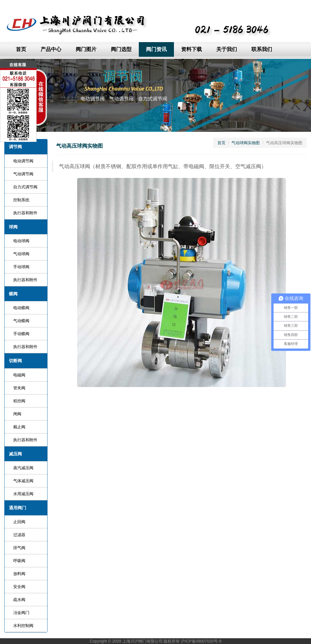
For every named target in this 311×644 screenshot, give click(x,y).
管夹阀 (19, 388)
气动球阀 (21, 254)
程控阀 (19, 401)
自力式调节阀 (25, 187)
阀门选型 (121, 49)
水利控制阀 (23, 626)
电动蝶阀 (21, 308)
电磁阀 (19, 375)
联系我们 (262, 49)
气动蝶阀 (21, 321)
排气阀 (19, 548)
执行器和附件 (25, 213)
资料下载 (191, 49)
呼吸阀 (19, 561)
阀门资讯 (156, 49)
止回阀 (19, 522)
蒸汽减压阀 (23, 468)
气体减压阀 (23, 481)
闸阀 (17, 414)
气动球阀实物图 (246, 143)
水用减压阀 (23, 494)
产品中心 (51, 49)
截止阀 (19, 427)
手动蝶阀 (21, 334)
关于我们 (227, 49)
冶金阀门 (21, 613)
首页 (21, 49)
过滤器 (19, 535)
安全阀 (19, 587)
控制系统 (21, 200)
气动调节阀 (23, 174)
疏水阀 (19, 600)
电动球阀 (21, 241)
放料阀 (19, 574)
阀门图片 (86, 49)
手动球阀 (21, 267)
